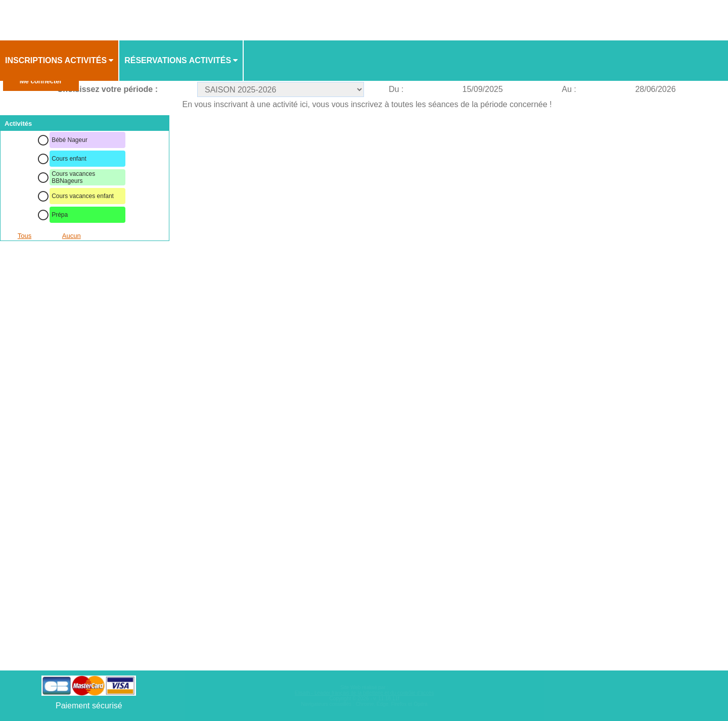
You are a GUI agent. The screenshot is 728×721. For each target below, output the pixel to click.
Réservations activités (178, 60)
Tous (25, 236)
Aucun (72, 236)
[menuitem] (60, 61)
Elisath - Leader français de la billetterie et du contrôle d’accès (364, 693)
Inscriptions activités (56, 60)
